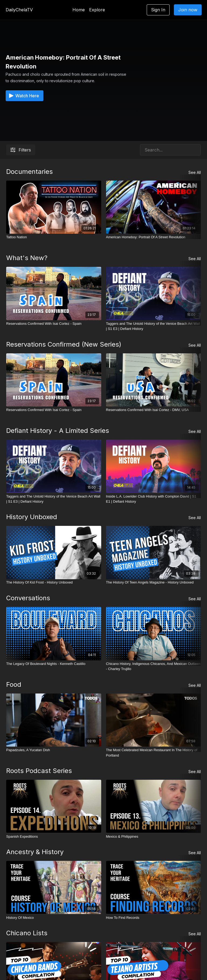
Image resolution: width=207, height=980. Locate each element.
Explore (97, 10)
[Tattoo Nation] (54, 237)
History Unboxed (32, 517)
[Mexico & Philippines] (154, 836)
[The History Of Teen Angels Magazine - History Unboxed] (154, 583)
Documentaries (29, 172)
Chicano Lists (27, 933)
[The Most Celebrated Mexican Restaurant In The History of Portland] (154, 753)
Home (79, 10)
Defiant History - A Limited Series (58, 431)
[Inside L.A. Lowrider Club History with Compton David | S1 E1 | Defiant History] (154, 499)
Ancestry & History (35, 852)
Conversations (28, 598)
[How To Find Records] (154, 917)
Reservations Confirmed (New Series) (64, 344)
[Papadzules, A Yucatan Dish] (54, 750)
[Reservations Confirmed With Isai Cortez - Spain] (54, 324)
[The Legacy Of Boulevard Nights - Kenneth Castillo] (54, 664)
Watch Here (23, 96)
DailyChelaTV (19, 10)
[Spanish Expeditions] (54, 836)
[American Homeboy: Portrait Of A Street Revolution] (154, 237)
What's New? (27, 258)
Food (14, 684)
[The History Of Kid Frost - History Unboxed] (54, 583)
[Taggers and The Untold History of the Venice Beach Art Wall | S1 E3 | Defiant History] (154, 326)
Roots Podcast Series (39, 771)
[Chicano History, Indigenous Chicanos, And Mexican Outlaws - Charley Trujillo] (154, 666)
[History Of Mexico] (54, 917)
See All (195, 172)
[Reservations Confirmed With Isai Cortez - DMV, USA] (154, 410)
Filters (21, 150)
